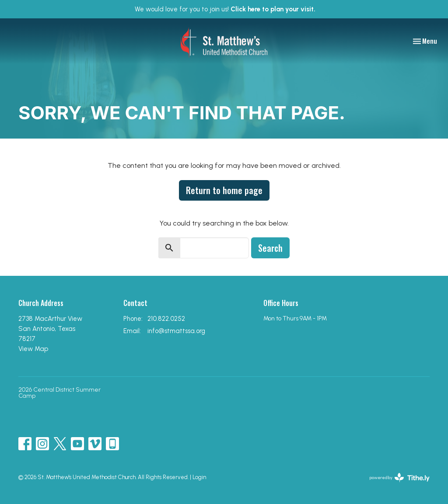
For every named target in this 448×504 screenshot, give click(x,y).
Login (199, 477)
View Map (33, 349)
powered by (400, 478)
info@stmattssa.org (176, 331)
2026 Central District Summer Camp (59, 393)
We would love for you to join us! (225, 9)
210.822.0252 (166, 319)
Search (270, 248)
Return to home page (224, 190)
